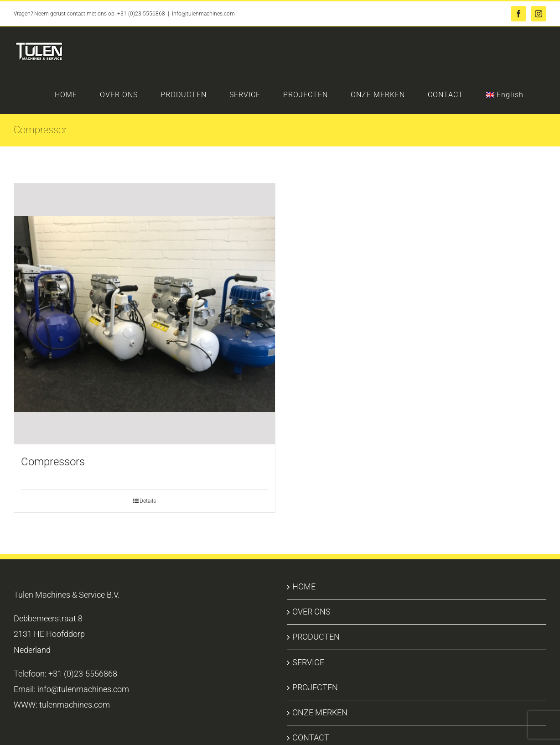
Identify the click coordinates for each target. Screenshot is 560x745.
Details (148, 501)
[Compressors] (145, 314)
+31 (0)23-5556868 (141, 14)
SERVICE (308, 662)
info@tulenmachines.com (203, 14)
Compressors (53, 462)
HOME (304, 586)
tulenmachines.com (75, 705)
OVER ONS (311, 612)
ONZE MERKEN (320, 712)
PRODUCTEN (316, 637)
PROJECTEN (315, 687)
